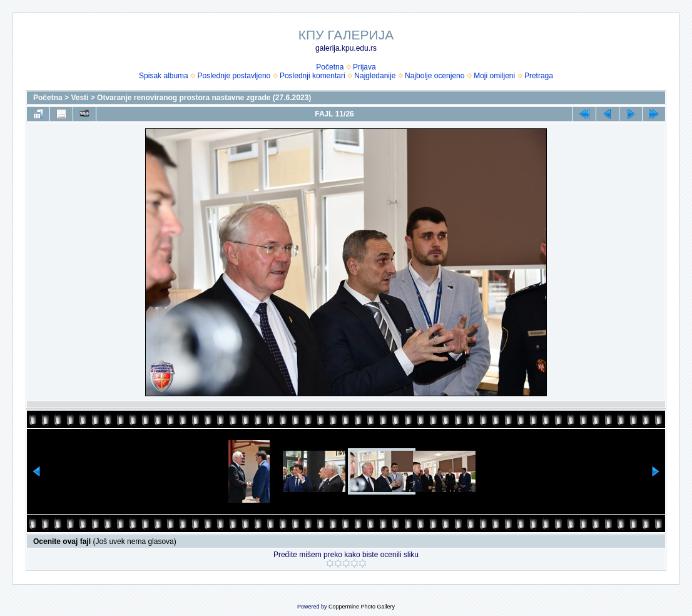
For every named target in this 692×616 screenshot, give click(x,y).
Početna (330, 67)
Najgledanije (375, 76)
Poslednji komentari (313, 76)
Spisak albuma (164, 76)
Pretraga (539, 76)
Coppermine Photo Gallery (362, 607)
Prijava (364, 67)
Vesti (79, 98)
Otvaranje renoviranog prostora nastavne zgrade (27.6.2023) (204, 98)
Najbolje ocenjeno (435, 76)
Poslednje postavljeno (234, 76)
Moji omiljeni (494, 76)
